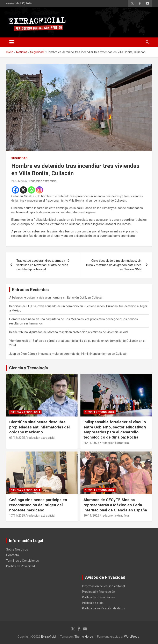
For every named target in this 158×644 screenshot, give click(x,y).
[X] (23, 190)
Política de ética (93, 603)
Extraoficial (49, 637)
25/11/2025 (91, 443)
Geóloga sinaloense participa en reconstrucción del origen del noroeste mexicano (38, 505)
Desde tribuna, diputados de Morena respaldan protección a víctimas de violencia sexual (69, 332)
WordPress (132, 637)
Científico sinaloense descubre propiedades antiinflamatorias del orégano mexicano (39, 427)
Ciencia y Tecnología (28, 368)
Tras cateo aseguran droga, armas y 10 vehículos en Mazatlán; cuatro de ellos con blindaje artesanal (43, 265)
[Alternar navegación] (12, 42)
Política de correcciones (98, 597)
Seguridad (19, 158)
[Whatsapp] (31, 190)
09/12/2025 (17, 438)
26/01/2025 (19, 181)
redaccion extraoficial (43, 181)
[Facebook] (15, 190)
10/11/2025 (91, 516)
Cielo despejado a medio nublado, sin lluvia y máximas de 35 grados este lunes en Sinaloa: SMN (114, 265)
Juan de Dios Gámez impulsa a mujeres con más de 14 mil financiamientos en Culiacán (68, 354)
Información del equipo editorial (103, 586)
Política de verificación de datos (104, 608)
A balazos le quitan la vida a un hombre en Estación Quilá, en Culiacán (56, 297)
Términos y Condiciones (23, 561)
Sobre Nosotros (17, 549)
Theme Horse (84, 637)
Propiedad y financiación (99, 592)
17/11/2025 (17, 516)
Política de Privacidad (20, 566)
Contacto (13, 555)
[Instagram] (39, 190)
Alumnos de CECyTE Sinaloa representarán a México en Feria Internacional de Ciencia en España (115, 505)
